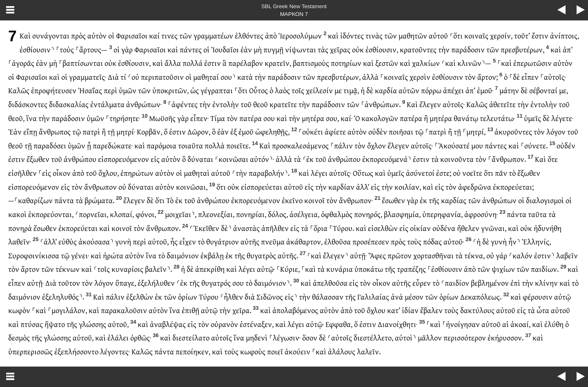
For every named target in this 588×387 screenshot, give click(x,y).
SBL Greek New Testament (294, 6)
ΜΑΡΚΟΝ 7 (294, 14)
